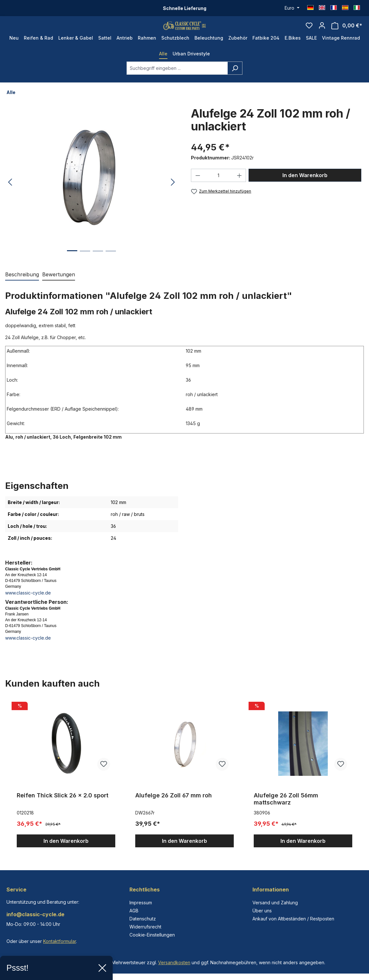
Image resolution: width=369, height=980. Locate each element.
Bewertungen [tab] (59, 285)
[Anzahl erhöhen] (240, 186)
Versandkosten (174, 962)
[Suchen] (235, 79)
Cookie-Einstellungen (152, 935)
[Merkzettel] (309, 31)
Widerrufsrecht (145, 927)
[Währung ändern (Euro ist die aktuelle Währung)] (292, 8)
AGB (134, 911)
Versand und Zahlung (275, 903)
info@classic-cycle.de (35, 914)
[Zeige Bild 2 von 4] (85, 267)
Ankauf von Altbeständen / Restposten (293, 919)
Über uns (262, 911)
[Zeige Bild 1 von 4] (72, 266)
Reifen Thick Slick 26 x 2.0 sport (63, 806)
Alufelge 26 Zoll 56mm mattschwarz (286, 810)
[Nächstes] (173, 193)
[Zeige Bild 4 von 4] (111, 267)
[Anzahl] (219, 186)
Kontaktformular (60, 941)
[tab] (22, 286)
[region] (184, 784)
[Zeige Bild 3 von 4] (98, 267)
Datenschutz (143, 919)
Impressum (141, 903)
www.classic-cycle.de (28, 604)
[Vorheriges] (10, 193)
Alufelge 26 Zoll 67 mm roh (174, 806)
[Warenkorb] (347, 31)
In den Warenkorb (305, 186)
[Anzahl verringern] (198, 186)
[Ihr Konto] (322, 31)
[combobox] (177, 79)
